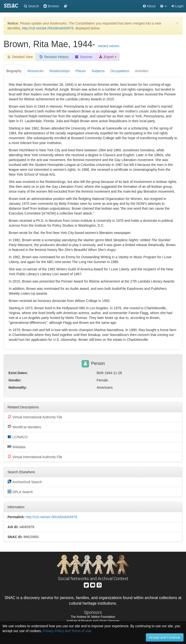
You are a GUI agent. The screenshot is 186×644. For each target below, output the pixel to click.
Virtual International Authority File (35, 417)
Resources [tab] (35, 71)
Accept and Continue (165, 637)
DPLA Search (20, 492)
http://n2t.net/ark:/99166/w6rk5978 (48, 28)
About (149, 6)
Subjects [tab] (98, 71)
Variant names (108, 46)
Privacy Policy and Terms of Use (67, 631)
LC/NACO (18, 437)
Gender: (15, 380)
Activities (142, 71)
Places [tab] (81, 71)
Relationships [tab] (60, 71)
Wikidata (16, 447)
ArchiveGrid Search (25, 482)
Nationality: (18, 387)
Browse (51, 6)
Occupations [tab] (120, 71)
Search (31, 6)
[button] (163, 6)
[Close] (177, 23)
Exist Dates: (18, 373)
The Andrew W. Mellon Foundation (93, 617)
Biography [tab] (14, 71)
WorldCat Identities (24, 427)
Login (178, 6)
